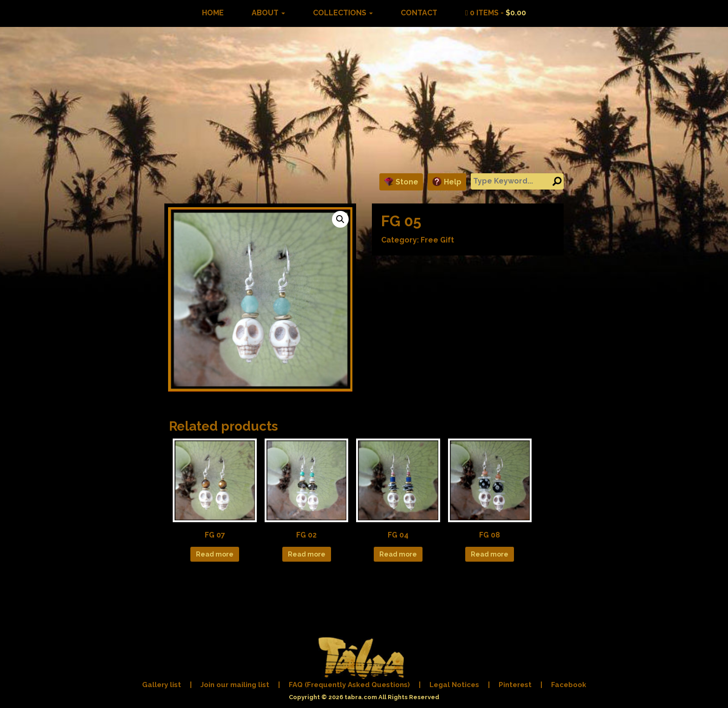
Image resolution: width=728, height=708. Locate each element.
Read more (215, 554)
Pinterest (515, 685)
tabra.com (361, 697)
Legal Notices (454, 685)
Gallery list (162, 685)
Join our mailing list (235, 685)
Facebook (569, 685)
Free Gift (437, 240)
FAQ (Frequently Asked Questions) (349, 685)
